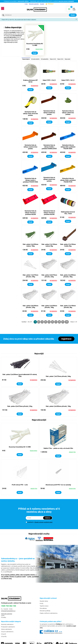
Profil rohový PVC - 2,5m (20, 485)
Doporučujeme (26, 59)
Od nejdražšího (45, 59)
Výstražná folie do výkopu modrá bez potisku (49, 179)
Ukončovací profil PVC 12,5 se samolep (58, 485)
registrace (66, 339)
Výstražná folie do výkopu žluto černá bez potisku (30, 114)
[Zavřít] (76, 19)
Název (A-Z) (53, 59)
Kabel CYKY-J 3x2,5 (49, 80)
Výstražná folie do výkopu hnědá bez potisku (49, 113)
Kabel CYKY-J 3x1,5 (68, 80)
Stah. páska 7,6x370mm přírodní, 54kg (30, 276)
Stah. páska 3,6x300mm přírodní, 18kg (68, 276)
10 (67, 322)
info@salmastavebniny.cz (8, 611)
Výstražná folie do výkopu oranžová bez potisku (30, 147)
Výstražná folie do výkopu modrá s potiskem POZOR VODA (31, 180)
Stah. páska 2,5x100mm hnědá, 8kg (68, 245)
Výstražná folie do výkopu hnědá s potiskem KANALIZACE (49, 147)
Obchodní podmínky (34, 4)
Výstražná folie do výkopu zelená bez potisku (68, 113)
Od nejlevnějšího (35, 59)
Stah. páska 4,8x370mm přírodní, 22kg (49, 276)
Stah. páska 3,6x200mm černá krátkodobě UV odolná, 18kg (20, 375)
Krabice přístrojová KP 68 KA (30, 81)
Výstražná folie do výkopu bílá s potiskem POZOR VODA (68, 147)
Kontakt (42, 4)
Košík (74, 10)
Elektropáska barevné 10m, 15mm (68, 213)
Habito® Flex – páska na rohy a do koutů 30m (58, 448)
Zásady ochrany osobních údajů (43, 522)
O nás (26, 4)
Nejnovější (67, 59)
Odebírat (48, 518)
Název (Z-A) (60, 59)
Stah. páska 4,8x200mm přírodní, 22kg (30, 307)
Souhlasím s (39, 522)
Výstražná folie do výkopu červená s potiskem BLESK (30, 213)
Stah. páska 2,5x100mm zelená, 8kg (49, 245)
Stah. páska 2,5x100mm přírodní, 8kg (68, 307)
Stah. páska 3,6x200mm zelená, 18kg (30, 245)
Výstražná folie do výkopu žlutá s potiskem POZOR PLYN (68, 180)
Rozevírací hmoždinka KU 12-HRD (35, 44)
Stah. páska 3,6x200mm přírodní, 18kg (49, 307)
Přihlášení (51, 4)
